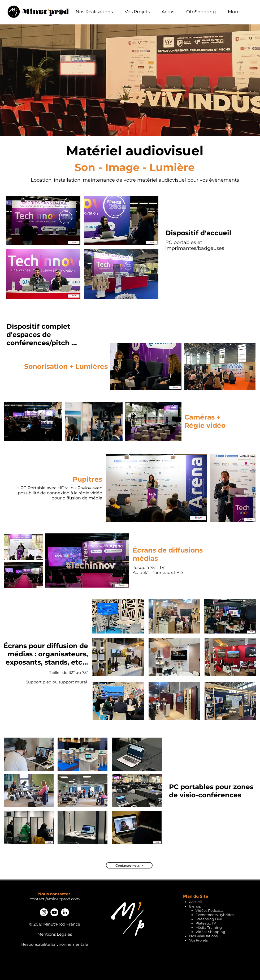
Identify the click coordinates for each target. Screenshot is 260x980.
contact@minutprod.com (55, 899)
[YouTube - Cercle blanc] (54, 912)
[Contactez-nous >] (129, 865)
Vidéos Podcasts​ (209, 910)
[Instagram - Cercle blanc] (44, 912)
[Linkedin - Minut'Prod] (65, 912)
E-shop (195, 906)
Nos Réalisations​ (203, 936)
